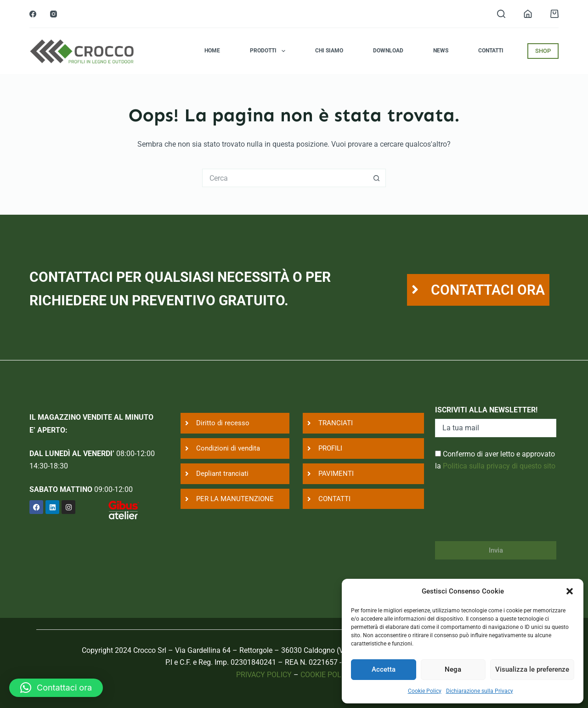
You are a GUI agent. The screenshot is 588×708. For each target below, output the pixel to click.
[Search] (501, 14)
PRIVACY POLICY (264, 675)
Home (212, 51)
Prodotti (269, 51)
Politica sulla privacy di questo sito (499, 466)
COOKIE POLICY (326, 675)
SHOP (543, 51)
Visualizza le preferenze (532, 669)
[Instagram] (54, 14)
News (441, 51)
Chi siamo (329, 51)
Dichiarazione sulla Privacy (480, 691)
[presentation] (505, 512)
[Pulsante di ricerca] (377, 178)
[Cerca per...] (285, 178)
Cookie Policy (425, 691)
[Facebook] (33, 14)
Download (388, 51)
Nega (453, 669)
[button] (570, 591)
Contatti (491, 51)
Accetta (384, 669)
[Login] (528, 14)
